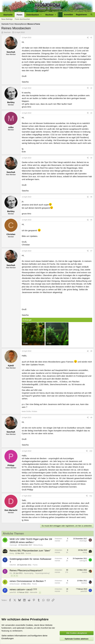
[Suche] (91, 15)
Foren (19, 15)
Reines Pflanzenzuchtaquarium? (26, 570)
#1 (91, 38)
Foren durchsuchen (22, 19)
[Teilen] (88, 38)
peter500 (13, 592)
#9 (91, 418)
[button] (34, 15)
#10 (91, 451)
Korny (12, 553)
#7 (91, 251)
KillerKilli (13, 565)
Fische (35, 565)
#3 (91, 113)
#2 (91, 88)
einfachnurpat (15, 584)
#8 (91, 351)
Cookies (29, 625)
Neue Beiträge (7, 19)
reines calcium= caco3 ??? (23, 590)
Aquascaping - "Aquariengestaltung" (37, 573)
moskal (84, 572)
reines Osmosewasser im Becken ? (28, 581)
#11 (91, 496)
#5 (91, 197)
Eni (11, 573)
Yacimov (84, 583)
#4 (91, 158)
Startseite (8, 15)
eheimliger (83, 541)
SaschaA (7, 32)
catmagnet (83, 561)
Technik (28, 553)
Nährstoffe (33, 592)
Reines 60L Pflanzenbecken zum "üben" (30, 551)
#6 (91, 220)
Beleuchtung (38, 545)
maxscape (13, 545)
